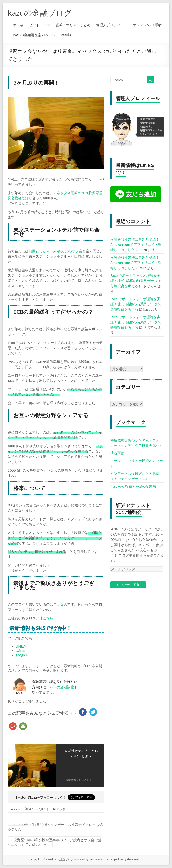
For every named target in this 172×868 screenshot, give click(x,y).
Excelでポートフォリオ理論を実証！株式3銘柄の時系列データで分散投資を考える (136, 281)
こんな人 (60, 604)
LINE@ (21, 646)
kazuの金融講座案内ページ (34, 35)
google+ (22, 655)
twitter (21, 650)
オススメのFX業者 (147, 25)
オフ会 (18, 25)
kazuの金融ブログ (40, 13)
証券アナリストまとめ (73, 25)
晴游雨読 (117, 453)
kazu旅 (66, 35)
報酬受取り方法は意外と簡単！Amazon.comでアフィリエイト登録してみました (136, 244)
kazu (17, 809)
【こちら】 (48, 618)
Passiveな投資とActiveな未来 (133, 486)
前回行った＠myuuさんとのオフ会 (55, 251)
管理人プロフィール (112, 25)
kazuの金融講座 (62, 687)
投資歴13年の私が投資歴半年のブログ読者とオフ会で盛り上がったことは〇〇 (54, 842)
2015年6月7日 (38, 809)
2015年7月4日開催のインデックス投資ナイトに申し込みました (55, 827)
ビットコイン (40, 25)
